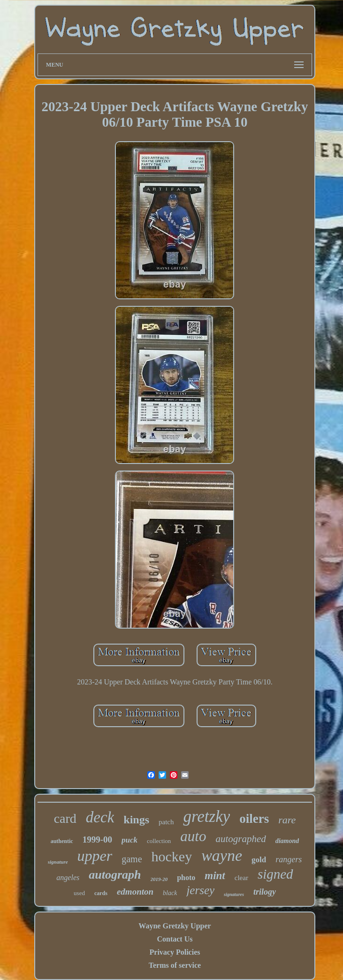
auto (193, 836)
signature (58, 862)
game (132, 859)
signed (275, 874)
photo (186, 877)
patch (166, 822)
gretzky (206, 817)
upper (95, 856)
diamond (287, 841)
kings (136, 820)
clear (241, 878)
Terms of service (175, 965)
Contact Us (175, 939)
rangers (289, 859)
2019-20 (159, 879)
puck (130, 840)
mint (215, 876)
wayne (222, 855)
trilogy (265, 892)
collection (159, 841)
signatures (234, 894)
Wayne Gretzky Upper (175, 926)
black (170, 893)
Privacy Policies (175, 952)
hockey (172, 856)
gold (259, 860)
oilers (254, 819)
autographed (240, 839)
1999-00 (97, 839)
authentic (62, 841)
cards (101, 893)
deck (100, 817)
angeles (68, 877)
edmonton (135, 892)
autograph (115, 875)
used (79, 893)
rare (287, 820)
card (65, 818)
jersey (200, 890)
